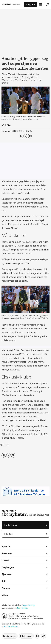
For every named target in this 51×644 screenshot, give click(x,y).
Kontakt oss (10, 525)
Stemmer (7, 553)
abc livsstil (28, 636)
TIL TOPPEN (8, 511)
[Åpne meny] (41, 4)
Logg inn (31, 4)
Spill (4, 581)
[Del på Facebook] (21, 136)
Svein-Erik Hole (23, 608)
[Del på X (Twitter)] (25, 136)
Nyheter (6, 546)
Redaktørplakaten (19, 616)
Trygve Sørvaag (28, 605)
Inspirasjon (8, 567)
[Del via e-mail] (30, 136)
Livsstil (6, 560)
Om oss (6, 588)
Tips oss (8, 534)
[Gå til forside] (11, 4)
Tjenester (7, 574)
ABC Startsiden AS (11, 626)
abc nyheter (11, 636)
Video (5, 595)
